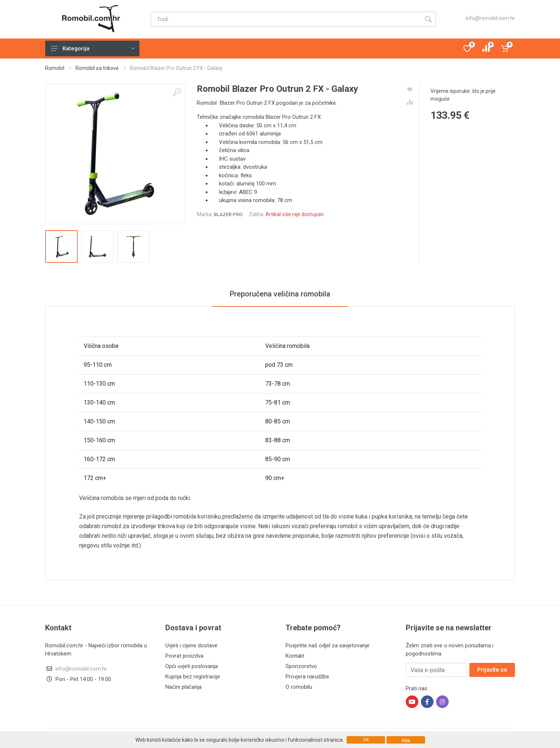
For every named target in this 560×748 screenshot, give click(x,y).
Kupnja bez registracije (193, 677)
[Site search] (286, 19)
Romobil (55, 68)
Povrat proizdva (184, 656)
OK (366, 740)
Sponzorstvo (301, 666)
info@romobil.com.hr (490, 18)
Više (406, 741)
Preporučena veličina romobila (280, 294)
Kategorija (93, 48)
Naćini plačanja (183, 687)
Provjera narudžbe (307, 677)
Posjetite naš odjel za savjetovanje (328, 645)
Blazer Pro (228, 214)
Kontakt (295, 656)
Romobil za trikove (97, 68)
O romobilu (299, 687)
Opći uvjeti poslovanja (192, 666)
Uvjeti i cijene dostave (191, 645)
